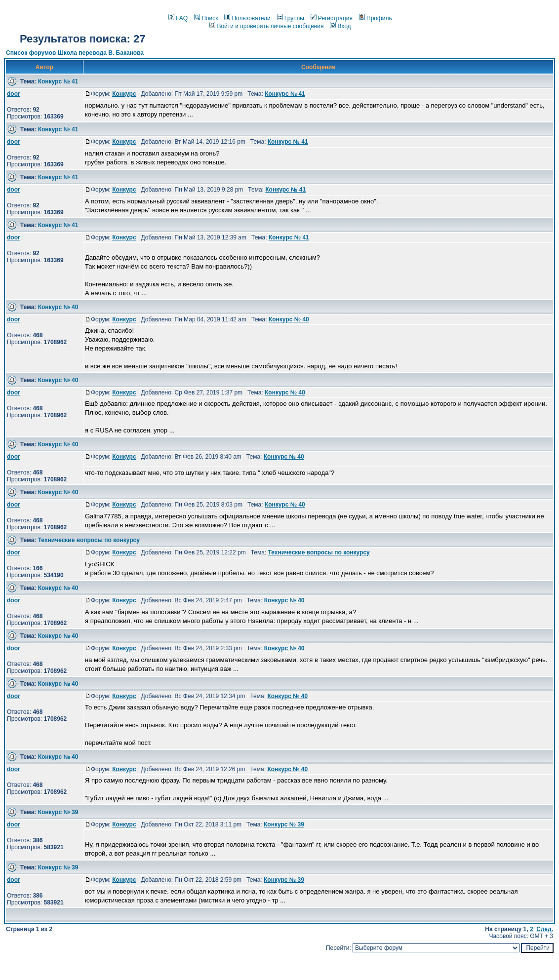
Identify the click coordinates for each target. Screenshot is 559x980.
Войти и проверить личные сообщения (266, 26)
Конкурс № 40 (58, 307)
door (14, 94)
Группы (291, 18)
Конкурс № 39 (58, 812)
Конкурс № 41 (58, 81)
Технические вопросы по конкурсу (89, 540)
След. (545, 929)
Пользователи (247, 18)
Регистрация (332, 18)
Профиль (376, 18)
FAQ (178, 18)
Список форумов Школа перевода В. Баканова (75, 53)
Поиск (206, 18)
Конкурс (124, 94)
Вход (340, 26)
